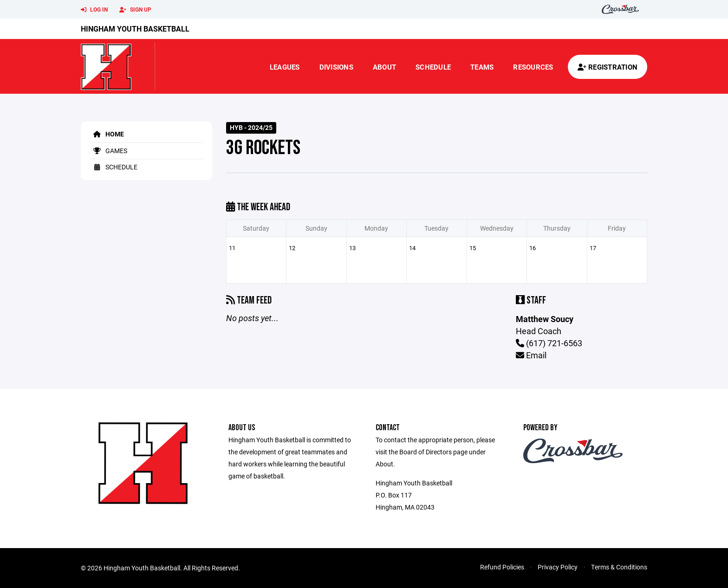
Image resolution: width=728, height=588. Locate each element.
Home (107, 134)
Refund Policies (502, 567)
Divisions (336, 67)
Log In (94, 10)
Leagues (285, 67)
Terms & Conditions (619, 567)
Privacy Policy (558, 567)
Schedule (433, 67)
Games (109, 151)
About (384, 67)
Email (531, 355)
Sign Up (135, 10)
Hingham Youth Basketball (135, 29)
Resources (533, 67)
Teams (482, 67)
